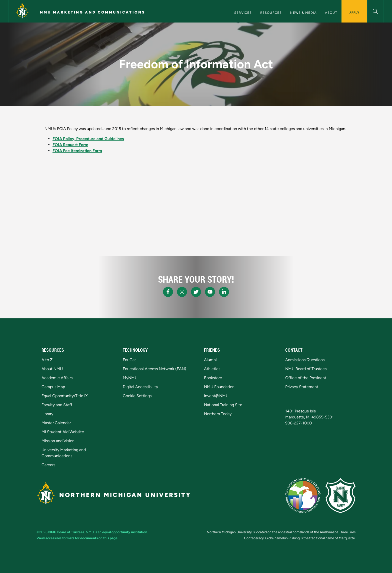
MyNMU (130, 378)
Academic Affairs (57, 378)
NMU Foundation (219, 387)
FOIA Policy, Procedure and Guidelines (88, 139)
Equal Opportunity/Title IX (65, 396)
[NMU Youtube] (210, 292)
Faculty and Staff (57, 405)
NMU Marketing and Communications (93, 12)
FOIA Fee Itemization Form (77, 151)
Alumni (210, 360)
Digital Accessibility (140, 387)
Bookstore (213, 378)
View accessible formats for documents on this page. (77, 538)
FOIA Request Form (70, 145)
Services (243, 13)
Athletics (212, 369)
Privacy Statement (302, 387)
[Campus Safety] (340, 495)
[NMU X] (196, 292)
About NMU (52, 369)
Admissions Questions (305, 360)
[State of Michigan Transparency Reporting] (303, 495)
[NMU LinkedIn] (224, 292)
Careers (48, 465)
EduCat (129, 360)
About (331, 13)
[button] (375, 11)
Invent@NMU (216, 396)
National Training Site (223, 405)
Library (47, 414)
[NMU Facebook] (168, 292)
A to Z (47, 360)
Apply (354, 13)
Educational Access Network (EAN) (154, 369)
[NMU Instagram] (182, 292)
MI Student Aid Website (63, 432)
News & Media (303, 13)
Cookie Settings (137, 396)
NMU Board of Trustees (306, 369)
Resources (271, 13)
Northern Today (218, 414)
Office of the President (306, 378)
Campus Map (53, 387)
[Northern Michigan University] (22, 11)
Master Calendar (56, 423)
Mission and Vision (58, 441)
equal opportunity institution (125, 532)
